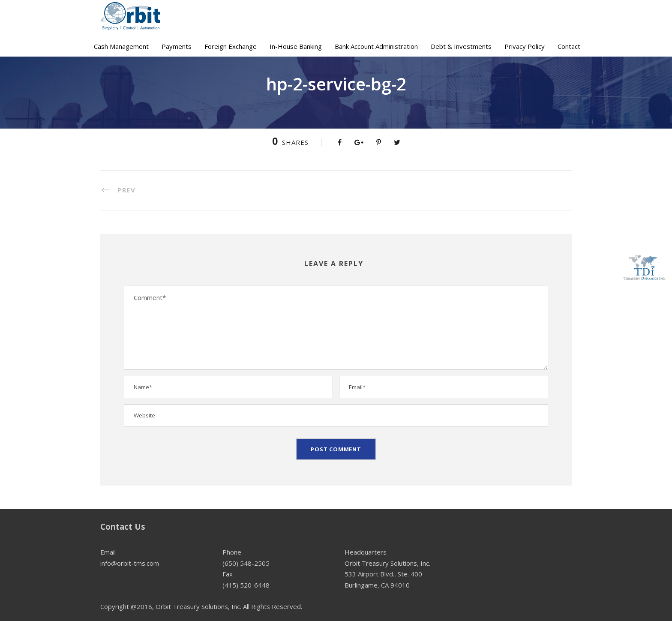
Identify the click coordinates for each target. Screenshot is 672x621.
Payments (177, 46)
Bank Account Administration (376, 46)
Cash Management (121, 46)
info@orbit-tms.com (130, 563)
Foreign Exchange (231, 46)
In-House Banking (296, 46)
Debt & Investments (461, 46)
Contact (569, 46)
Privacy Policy (525, 46)
